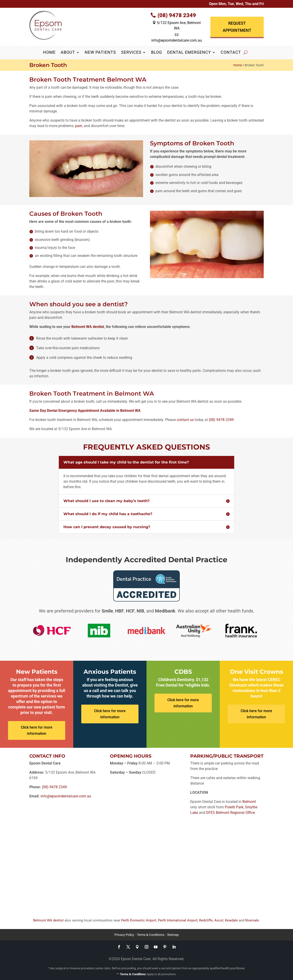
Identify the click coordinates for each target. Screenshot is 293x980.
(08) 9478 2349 (177, 15)
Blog (157, 53)
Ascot (219, 920)
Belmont (249, 802)
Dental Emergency (189, 53)
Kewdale (231, 920)
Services (131, 53)
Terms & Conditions (151, 935)
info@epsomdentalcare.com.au (66, 796)
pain (79, 126)
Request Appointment (237, 27)
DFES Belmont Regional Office (230, 813)
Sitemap (173, 935)
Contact (231, 53)
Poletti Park (234, 807)
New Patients (100, 53)
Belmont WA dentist (88, 327)
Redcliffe (206, 920)
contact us (185, 420)
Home (49, 53)
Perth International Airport (178, 920)
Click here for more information (37, 730)
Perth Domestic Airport (139, 920)
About (68, 53)
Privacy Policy (124, 935)
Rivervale (252, 920)
